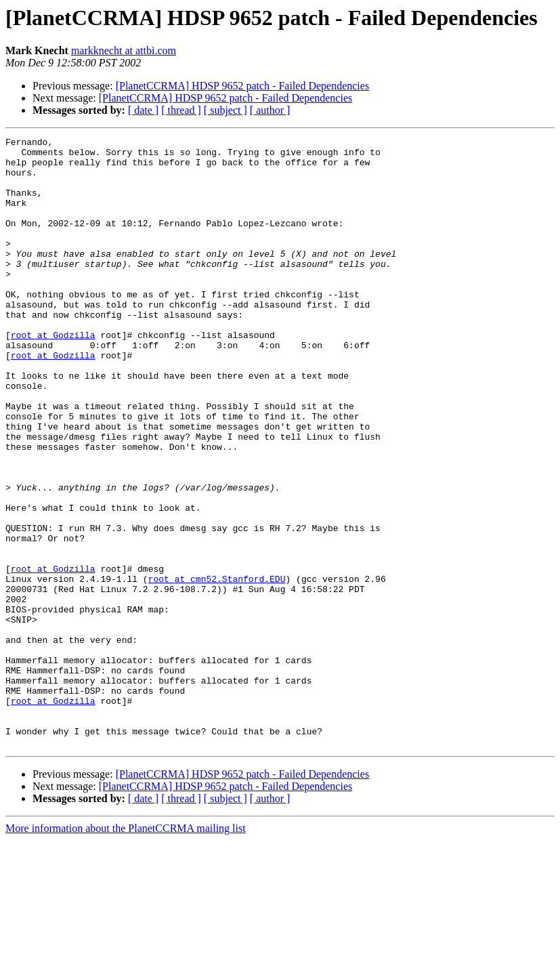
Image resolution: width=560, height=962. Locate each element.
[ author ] (270, 110)
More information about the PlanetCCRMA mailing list (126, 950)
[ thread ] (181, 110)
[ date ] (143, 110)
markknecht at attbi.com (124, 50)
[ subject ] (225, 110)
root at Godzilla (53, 375)
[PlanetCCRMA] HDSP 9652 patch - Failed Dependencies (242, 86)
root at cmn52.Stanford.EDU (217, 668)
